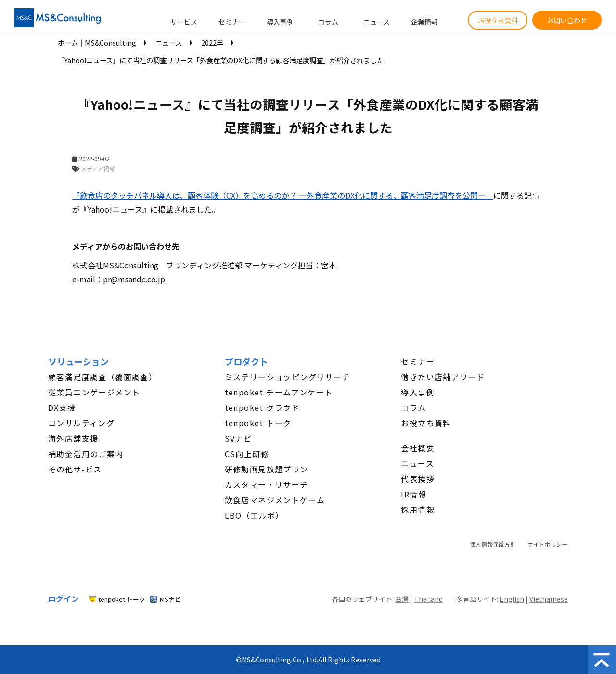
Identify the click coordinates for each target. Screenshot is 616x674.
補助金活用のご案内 (86, 454)
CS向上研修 (247, 454)
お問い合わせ (567, 20)
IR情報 (414, 494)
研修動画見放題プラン (267, 469)
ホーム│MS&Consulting (97, 43)
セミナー (232, 22)
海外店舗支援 (73, 438)
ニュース (377, 22)
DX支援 (62, 407)
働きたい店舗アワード (443, 377)
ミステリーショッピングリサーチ (288, 377)
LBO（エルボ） (254, 515)
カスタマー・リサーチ (267, 484)
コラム (328, 22)
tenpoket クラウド (262, 407)
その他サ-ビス (75, 469)
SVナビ (238, 438)
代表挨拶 (418, 479)
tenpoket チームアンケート (279, 392)
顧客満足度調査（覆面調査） (103, 377)
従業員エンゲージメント (94, 392)
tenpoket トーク (258, 423)
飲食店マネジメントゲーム (275, 500)
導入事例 (280, 22)
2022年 (212, 43)
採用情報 (418, 509)
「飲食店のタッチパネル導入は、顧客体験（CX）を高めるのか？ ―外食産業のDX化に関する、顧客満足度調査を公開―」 (283, 195)
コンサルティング (81, 423)
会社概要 (418, 448)
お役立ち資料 (498, 20)
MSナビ (170, 599)
